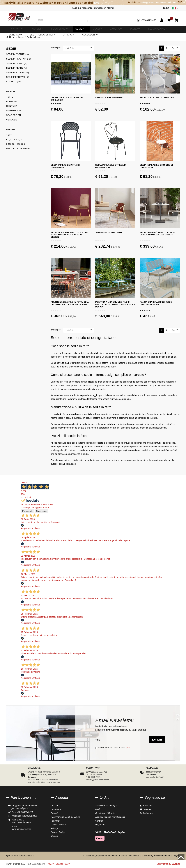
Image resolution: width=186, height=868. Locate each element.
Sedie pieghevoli (18, 77)
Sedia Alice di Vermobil (109, 98)
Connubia (12, 106)
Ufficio (155, 30)
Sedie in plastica (19, 59)
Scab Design (14, 115)
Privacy (54, 828)
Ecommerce (168, 864)
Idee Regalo (18, 30)
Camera (78, 30)
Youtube (145, 809)
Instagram (146, 813)
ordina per (56, 48)
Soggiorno (45, 30)
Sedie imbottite (18, 54)
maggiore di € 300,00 (18, 149)
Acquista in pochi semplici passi (110, 817)
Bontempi (12, 101)
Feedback (55, 821)
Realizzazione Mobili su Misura (65, 817)
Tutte (10, 97)
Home (11, 37)
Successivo (42, 511)
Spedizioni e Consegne (106, 806)
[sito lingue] (175, 8)
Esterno (120, 30)
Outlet (31, 30)
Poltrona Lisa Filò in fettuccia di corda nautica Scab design (70, 303)
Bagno (90, 30)
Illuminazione (104, 30)
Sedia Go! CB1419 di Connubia (157, 98)
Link (128, 747)
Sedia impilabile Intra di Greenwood (65, 166)
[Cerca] (87, 20)
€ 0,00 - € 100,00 (14, 139)
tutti (9, 135)
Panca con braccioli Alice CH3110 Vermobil (156, 303)
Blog (166, 8)
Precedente (28, 511)
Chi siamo (55, 806)
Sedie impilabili (18, 72)
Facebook (146, 806)
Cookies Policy (58, 832)
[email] (122, 740)
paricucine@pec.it (20, 808)
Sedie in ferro (33, 37)
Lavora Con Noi (58, 825)
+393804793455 (147, 20)
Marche (54, 836)
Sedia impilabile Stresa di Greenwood (111, 166)
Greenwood (13, 111)
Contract (99, 821)
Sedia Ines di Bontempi (109, 232)
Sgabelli (14, 82)
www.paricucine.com (21, 829)
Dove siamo (56, 809)
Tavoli (67, 30)
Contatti (54, 813)
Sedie (57, 30)
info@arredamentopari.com (25, 806)
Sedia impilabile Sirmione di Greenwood (156, 166)
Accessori (168, 30)
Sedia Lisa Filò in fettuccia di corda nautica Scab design (158, 234)
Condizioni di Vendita (105, 813)
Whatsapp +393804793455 (24, 816)
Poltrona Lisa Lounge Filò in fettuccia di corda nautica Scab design (115, 304)
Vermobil (12, 120)
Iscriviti (157, 740)
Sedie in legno (17, 63)
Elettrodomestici (138, 30)
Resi (97, 809)
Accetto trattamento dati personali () (113, 748)
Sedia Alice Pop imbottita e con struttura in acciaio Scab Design (70, 235)
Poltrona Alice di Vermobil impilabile (67, 99)
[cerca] (60, 20)
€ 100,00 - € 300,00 (15, 144)
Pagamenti (100, 825)
